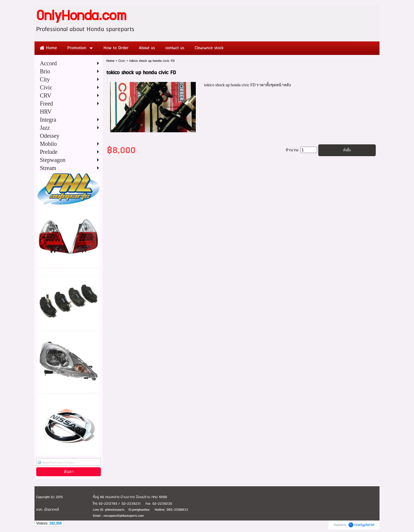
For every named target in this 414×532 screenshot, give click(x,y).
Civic (122, 61)
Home (110, 61)
